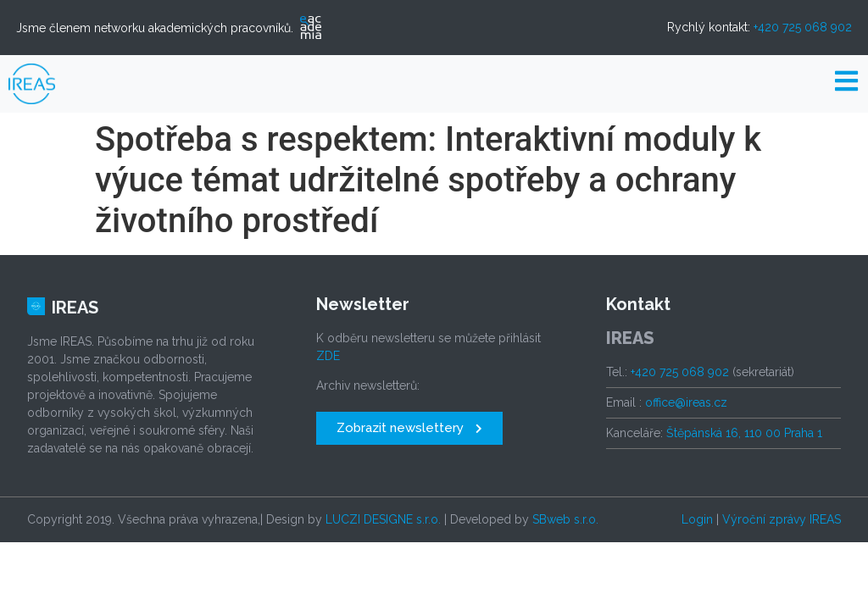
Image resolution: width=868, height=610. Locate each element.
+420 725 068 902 (803, 27)
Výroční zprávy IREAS (782, 519)
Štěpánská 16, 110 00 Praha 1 (744, 433)
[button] (409, 428)
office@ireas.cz (686, 402)
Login (697, 519)
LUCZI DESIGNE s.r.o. (383, 519)
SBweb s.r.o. (565, 519)
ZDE (328, 356)
